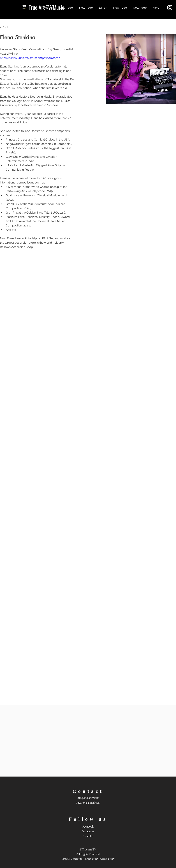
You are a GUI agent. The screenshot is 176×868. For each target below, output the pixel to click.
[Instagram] (170, 8)
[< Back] (7, 27)
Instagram (88, 831)
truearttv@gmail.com (88, 803)
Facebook (88, 827)
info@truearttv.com (88, 798)
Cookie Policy (107, 859)
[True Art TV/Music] (46, 7)
